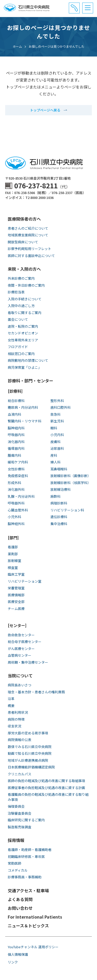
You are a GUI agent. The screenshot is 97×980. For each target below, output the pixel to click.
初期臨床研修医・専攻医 (26, 857)
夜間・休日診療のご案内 (26, 285)
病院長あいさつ (20, 685)
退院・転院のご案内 (23, 326)
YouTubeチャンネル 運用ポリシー (33, 947)
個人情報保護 (18, 954)
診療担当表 (16, 292)
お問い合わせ (20, 908)
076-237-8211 (36, 185)
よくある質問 (20, 899)
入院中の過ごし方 (21, 306)
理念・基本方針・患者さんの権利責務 (36, 692)
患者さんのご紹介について (28, 228)
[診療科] (15, 391)
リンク (13, 962)
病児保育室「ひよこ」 (25, 367)
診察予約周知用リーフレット (29, 249)
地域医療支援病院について (28, 235)
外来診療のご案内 (21, 278)
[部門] (13, 538)
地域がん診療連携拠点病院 (28, 760)
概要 (11, 706)
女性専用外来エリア (23, 340)
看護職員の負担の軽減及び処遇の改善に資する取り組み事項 (48, 797)
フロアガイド (18, 347)
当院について (20, 676)
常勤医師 (14, 863)
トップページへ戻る (45, 110)
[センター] (17, 625)
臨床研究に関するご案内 (26, 820)
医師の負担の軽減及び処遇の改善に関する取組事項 (46, 781)
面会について (18, 319)
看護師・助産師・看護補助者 (30, 850)
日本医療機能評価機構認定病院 (31, 767)
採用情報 (16, 840)
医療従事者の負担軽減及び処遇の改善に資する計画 (46, 788)
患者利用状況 (18, 712)
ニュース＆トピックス (28, 926)
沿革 (11, 699)
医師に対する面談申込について (31, 256)
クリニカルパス (20, 774)
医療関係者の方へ (24, 219)
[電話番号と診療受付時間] (74, 8)
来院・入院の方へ (24, 269)
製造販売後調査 (20, 827)
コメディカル (18, 870)
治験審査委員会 (20, 813)
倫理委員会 (16, 806)
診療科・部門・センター (31, 381)
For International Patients (35, 917)
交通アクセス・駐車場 (28, 890)
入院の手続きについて (25, 299)
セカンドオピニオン (23, 333)
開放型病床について (23, 242)
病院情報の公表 (20, 740)
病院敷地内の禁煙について (28, 360)
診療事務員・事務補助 (25, 877)
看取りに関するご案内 (25, 313)
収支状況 (14, 726)
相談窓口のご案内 (21, 354)
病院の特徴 (16, 719)
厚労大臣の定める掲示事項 (28, 733)
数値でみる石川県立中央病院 (30, 747)
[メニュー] (88, 8)
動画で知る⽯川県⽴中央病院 (30, 753)
